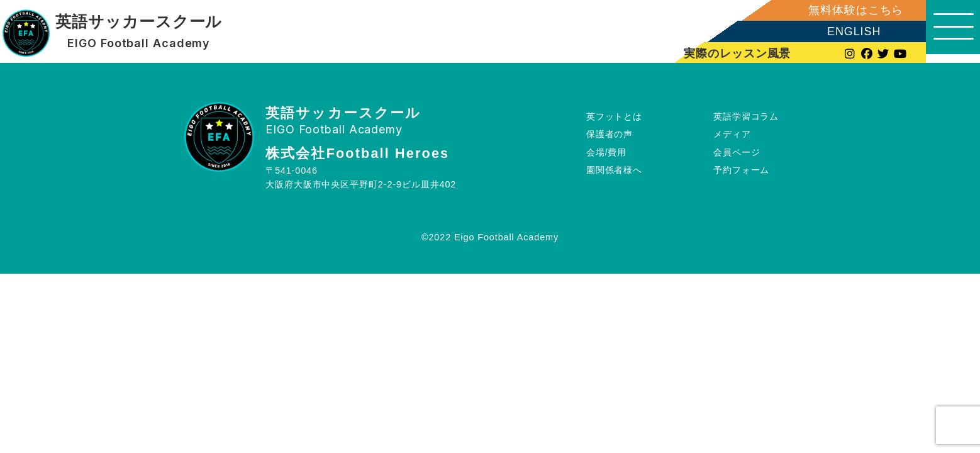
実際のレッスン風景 (730, 53)
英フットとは (614, 116)
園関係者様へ (614, 170)
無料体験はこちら (847, 10)
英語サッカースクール (138, 22)
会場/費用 (607, 152)
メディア (732, 134)
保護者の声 (610, 134)
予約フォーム (741, 170)
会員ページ (737, 152)
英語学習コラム (746, 116)
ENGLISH (845, 31)
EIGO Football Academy (139, 43)
